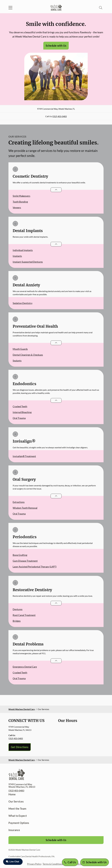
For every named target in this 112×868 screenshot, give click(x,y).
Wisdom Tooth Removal (25, 508)
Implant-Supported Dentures (28, 262)
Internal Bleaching (22, 412)
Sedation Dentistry (23, 303)
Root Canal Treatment (24, 615)
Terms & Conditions (53, 864)
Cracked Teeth (20, 406)
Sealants (17, 361)
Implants (17, 256)
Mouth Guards (20, 349)
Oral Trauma (19, 418)
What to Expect (18, 816)
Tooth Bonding (20, 202)
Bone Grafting (20, 555)
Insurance (14, 830)
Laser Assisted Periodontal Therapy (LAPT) (35, 567)
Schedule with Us (56, 46)
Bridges (17, 621)
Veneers (17, 207)
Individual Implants (23, 250)
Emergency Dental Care (25, 667)
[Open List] (56, 190)
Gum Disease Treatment (25, 561)
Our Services (16, 801)
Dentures (18, 609)
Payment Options (19, 823)
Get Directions (20, 747)
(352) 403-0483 (59, 116)
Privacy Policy (34, 864)
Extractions (19, 502)
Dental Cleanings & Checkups (28, 355)
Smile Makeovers (21, 196)
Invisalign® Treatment (24, 456)
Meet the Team (17, 809)
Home (12, 794)
